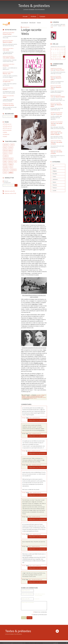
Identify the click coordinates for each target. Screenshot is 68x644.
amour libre (32, 396)
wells (35, 398)
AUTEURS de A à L (7, 124)
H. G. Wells (24, 39)
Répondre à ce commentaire (38, 420)
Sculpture (6, 156)
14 (56, 55)
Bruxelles (55, 174)
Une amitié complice (9, 58)
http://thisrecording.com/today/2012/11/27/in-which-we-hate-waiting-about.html (34, 348)
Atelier (5, 97)
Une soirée (6, 50)
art (15, 161)
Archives (33, 16)
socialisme (40, 398)
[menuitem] (25, 16)
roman (5, 173)
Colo (52, 70)
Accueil (25, 16)
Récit (11, 167)
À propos (42, 16)
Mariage (32, 375)
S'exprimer (6, 66)
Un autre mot (7, 82)
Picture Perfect (7, 34)
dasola (27, 566)
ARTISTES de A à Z (7, 128)
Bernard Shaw (39, 355)
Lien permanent (26, 395)
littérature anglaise (8, 150)
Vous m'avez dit (24, 23)
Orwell (44, 163)
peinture (11, 161)
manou (53, 105)
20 (54, 57)
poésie (5, 164)
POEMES (5, 137)
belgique (11, 164)
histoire (5, 153)
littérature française (8, 159)
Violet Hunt (24, 360)
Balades (55, 168)
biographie (38, 396)
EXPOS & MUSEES (7, 130)
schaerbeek (13, 170)
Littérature (43, 395)
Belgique (55, 171)
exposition (6, 145)
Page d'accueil (32, 23)
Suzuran (5, 89)
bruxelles (6, 167)
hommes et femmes (26, 397)
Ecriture (11, 147)
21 (56, 57)
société (44, 398)
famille (5, 161)
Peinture (55, 188)
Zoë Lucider (54, 133)
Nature (54, 182)
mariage (24, 398)
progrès (28, 398)
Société (54, 191)
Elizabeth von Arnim (38, 363)
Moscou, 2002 (7, 74)
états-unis (6, 170)
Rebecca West (27, 107)
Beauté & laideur (7, 42)
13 (54, 55)
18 (64, 55)
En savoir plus (56, 643)
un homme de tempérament (28, 398)
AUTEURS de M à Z (7, 126)
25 (64, 57)
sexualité (35, 398)
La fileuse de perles (8, 105)
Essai (10, 153)
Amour (5, 147)
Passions (24, 396)
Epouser (39, 23)
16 (60, 55)
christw (28, 493)
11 (64, 53)
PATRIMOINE (6, 135)
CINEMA (5, 132)
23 (60, 57)
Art (53, 165)
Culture (39, 395)
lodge (41, 397)
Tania (27, 434)
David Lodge (43, 40)
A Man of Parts (39, 42)
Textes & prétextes (34, 6)
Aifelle (27, 418)
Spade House (35, 304)
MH (27, 451)
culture (11, 173)
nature (12, 145)
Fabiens (30, 318)
